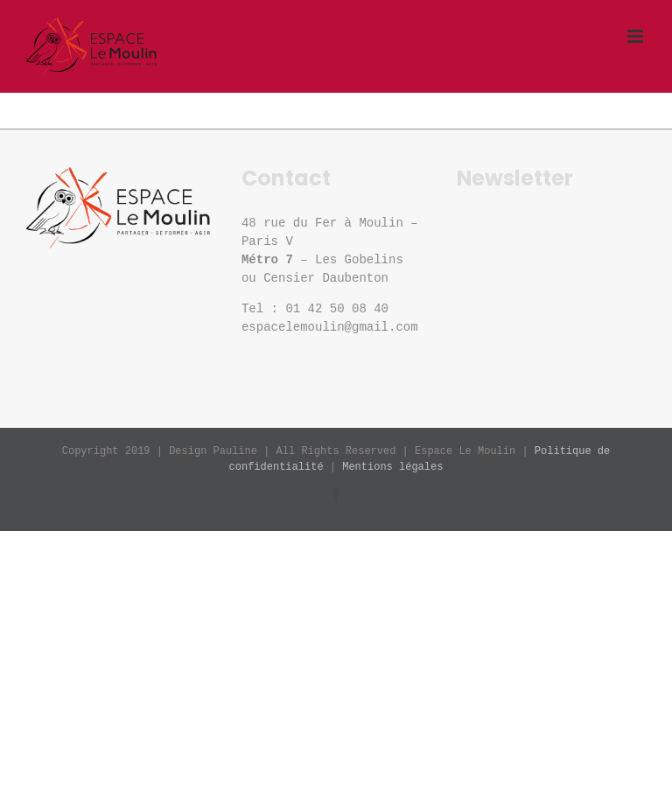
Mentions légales (392, 467)
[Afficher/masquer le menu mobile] (637, 36)
